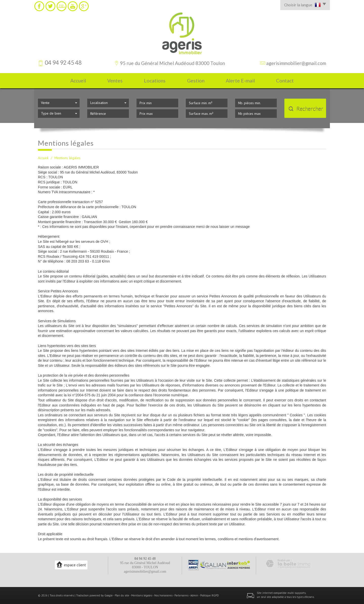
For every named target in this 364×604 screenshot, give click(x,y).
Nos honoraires (163, 595)
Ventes (115, 81)
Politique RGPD (210, 595)
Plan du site (122, 595)
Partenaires (181, 595)
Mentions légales (142, 595)
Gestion (196, 81)
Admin (194, 595)
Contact (285, 81)
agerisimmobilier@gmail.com (296, 63)
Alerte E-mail (240, 81)
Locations (155, 81)
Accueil (78, 81)
